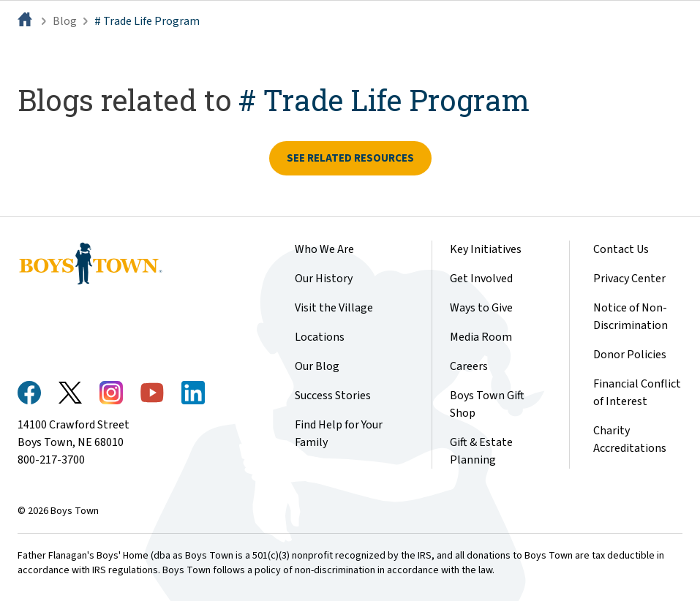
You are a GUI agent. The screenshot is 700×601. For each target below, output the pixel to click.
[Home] (26, 21)
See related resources (350, 158)
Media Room (481, 337)
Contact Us (621, 249)
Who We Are (324, 249)
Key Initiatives (486, 249)
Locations (320, 337)
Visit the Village (334, 308)
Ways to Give (481, 308)
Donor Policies (630, 355)
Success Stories (333, 396)
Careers (469, 366)
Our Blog (317, 366)
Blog (65, 21)
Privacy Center (629, 279)
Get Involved (481, 279)
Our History (324, 279)
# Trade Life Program (147, 21)
